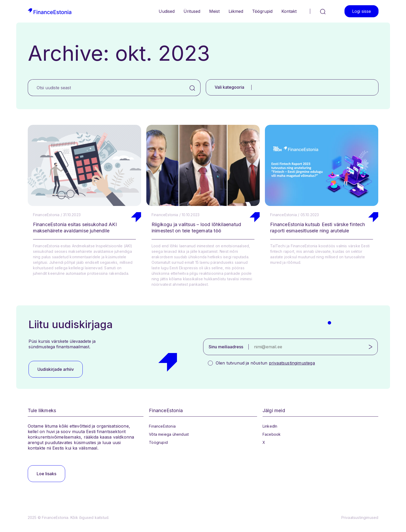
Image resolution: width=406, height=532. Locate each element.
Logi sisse (361, 11)
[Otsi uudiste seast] (106, 88)
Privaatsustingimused (360, 517)
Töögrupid (262, 11)
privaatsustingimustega (292, 363)
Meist (214, 11)
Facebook (272, 434)
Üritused (192, 11)
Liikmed (236, 11)
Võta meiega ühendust (169, 434)
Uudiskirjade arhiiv (56, 369)
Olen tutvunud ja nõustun (265, 363)
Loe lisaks (46, 474)
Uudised (167, 11)
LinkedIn (270, 426)
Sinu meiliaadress (226, 347)
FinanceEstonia (162, 426)
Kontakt (289, 11)
